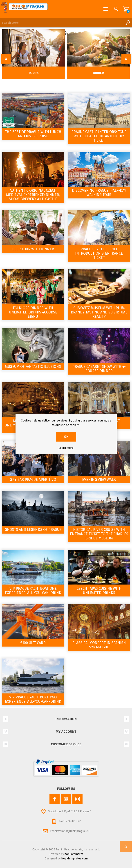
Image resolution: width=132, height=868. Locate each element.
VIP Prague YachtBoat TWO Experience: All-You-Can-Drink (33, 699)
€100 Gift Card (33, 643)
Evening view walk (99, 480)
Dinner (98, 73)
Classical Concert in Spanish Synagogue (99, 645)
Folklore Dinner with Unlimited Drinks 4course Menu (33, 312)
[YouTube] (66, 799)
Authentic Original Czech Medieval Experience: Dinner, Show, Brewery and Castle (33, 195)
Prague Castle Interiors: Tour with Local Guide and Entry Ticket (99, 136)
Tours (34, 73)
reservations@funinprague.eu (70, 831)
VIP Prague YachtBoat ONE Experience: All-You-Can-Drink (33, 591)
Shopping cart (126, 9)
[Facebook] (55, 799)
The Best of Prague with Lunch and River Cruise (33, 134)
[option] (34, 54)
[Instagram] (77, 799)
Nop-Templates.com (74, 858)
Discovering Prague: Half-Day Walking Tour (99, 193)
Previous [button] (6, 59)
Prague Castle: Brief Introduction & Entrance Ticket (99, 253)
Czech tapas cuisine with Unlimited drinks (99, 591)
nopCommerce (74, 854)
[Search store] (62, 23)
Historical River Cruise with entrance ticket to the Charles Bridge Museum (99, 534)
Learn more (66, 448)
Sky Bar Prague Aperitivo (33, 480)
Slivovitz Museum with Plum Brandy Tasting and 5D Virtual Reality (99, 312)
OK (66, 437)
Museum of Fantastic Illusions (33, 367)
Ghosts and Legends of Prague (33, 530)
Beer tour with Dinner (33, 249)
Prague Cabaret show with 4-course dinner (99, 369)
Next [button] (126, 59)
